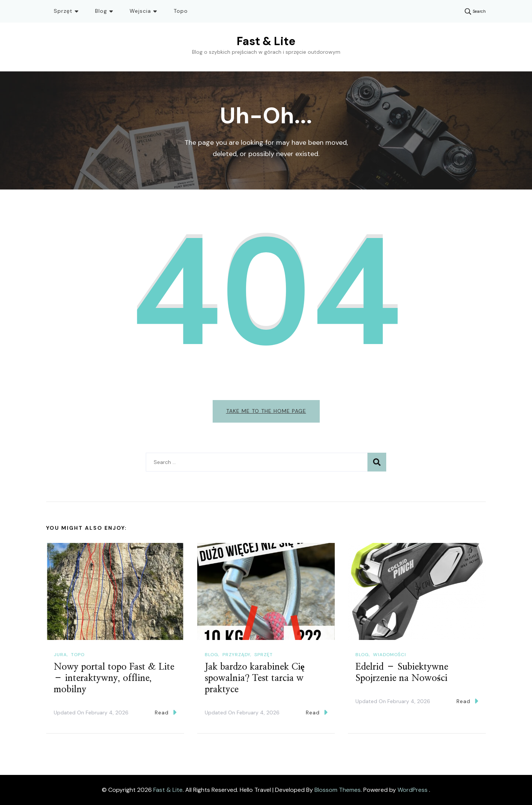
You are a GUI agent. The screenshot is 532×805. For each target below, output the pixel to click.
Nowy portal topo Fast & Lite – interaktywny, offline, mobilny (114, 678)
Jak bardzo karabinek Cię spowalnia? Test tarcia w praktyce (255, 678)
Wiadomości (390, 655)
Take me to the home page (266, 411)
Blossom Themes (338, 790)
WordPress (413, 790)
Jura (60, 655)
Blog (101, 11)
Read (166, 712)
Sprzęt (63, 11)
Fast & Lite (266, 41)
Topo (181, 11)
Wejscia (140, 11)
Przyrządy (236, 655)
